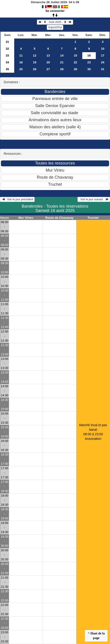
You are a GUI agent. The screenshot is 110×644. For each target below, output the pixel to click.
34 (7, 62)
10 (103, 49)
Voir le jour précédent (17, 199)
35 (7, 69)
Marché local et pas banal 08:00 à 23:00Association (93, 432)
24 (103, 62)
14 (62, 55)
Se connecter (55, 11)
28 (62, 69)
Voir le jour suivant (94, 199)
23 (89, 62)
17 (103, 55)
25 (21, 69)
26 (34, 69)
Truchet (93, 218)
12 (34, 55)
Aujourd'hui (55, 27)
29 (76, 69)
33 (7, 55)
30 (89, 69)
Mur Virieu (26, 218)
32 (7, 49)
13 (48, 55)
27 (48, 69)
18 (21, 62)
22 (76, 62)
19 (34, 62)
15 (76, 55)
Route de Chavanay (60, 218)
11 (21, 55)
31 (7, 42)
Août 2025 (55, 22)
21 (62, 62)
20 (48, 62)
